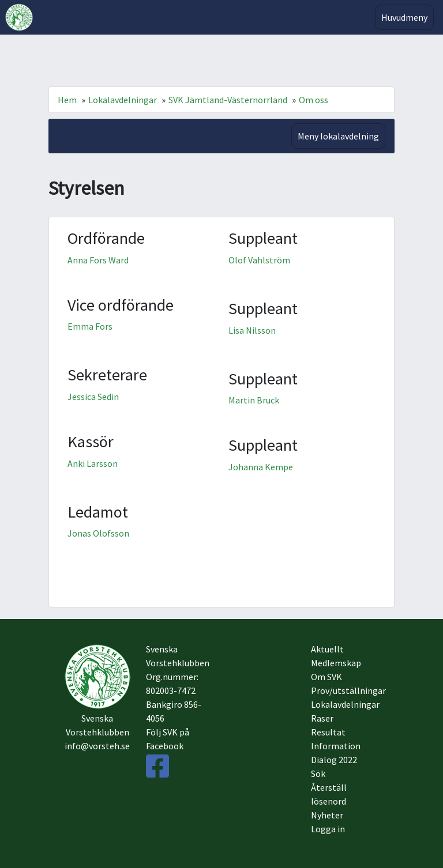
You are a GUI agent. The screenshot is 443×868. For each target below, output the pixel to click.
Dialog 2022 (334, 760)
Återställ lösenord (329, 794)
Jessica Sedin (93, 397)
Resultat (328, 732)
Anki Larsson (93, 463)
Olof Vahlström (259, 260)
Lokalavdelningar (123, 100)
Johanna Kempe (261, 467)
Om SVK (326, 677)
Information (336, 746)
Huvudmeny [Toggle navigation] (404, 17)
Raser (322, 718)
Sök (318, 773)
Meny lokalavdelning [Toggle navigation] (338, 136)
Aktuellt (327, 649)
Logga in (328, 829)
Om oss (314, 100)
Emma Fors (90, 326)
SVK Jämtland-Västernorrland (228, 100)
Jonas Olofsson (98, 533)
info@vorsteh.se (97, 746)
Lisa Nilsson (252, 330)
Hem (67, 100)
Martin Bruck (254, 400)
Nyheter (327, 815)
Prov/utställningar (345, 690)
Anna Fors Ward (98, 260)
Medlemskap (336, 663)
